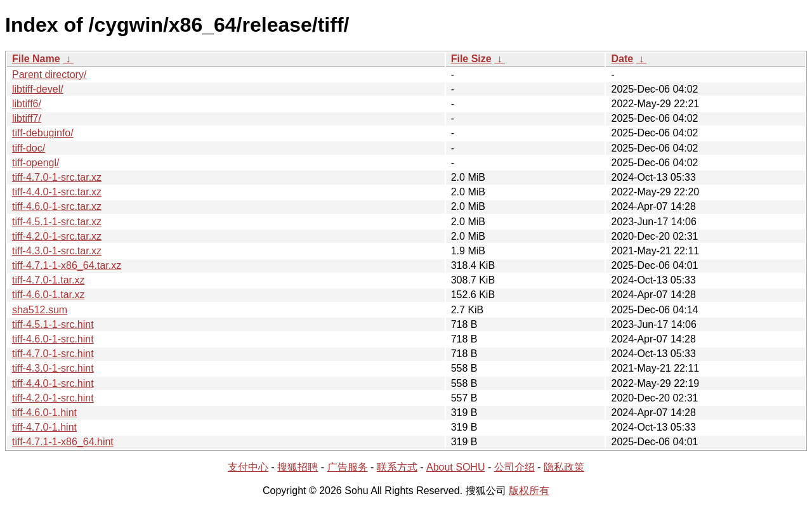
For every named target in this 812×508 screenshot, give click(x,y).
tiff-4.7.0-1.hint (44, 427)
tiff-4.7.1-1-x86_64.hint (63, 442)
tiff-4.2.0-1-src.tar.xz (57, 236)
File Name (36, 59)
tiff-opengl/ (36, 163)
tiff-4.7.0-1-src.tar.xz (57, 177)
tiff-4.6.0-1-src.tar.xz (57, 206)
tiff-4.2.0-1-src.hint (53, 398)
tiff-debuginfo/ (43, 133)
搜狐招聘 (298, 467)
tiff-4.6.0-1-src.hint (53, 339)
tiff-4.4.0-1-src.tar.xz (57, 192)
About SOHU (455, 467)
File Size (471, 59)
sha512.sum (40, 310)
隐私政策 (564, 467)
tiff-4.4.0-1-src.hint (53, 383)
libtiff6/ (27, 104)
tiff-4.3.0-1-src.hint (53, 368)
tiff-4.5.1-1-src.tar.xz (57, 222)
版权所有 (529, 491)
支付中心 (248, 467)
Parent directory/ (49, 75)
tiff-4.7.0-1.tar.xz (48, 280)
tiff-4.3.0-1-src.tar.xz (57, 251)
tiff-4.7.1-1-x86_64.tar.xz (67, 265)
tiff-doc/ (29, 148)
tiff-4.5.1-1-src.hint (53, 324)
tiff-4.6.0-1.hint (44, 413)
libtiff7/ (27, 118)
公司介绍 (514, 467)
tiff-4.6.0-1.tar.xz (48, 295)
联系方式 (397, 467)
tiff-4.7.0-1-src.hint (53, 354)
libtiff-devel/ (38, 89)
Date (622, 59)
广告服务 (348, 467)
